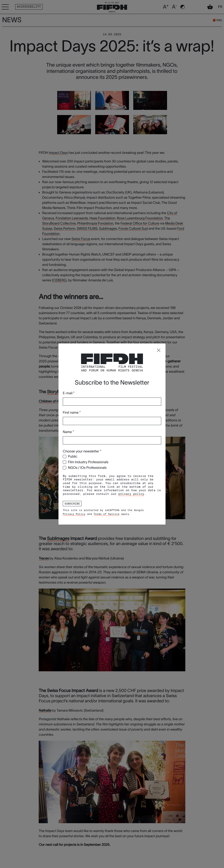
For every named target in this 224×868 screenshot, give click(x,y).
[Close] (159, 350)
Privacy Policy (74, 514)
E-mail (69, 393)
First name (72, 413)
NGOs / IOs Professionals (87, 468)
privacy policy (131, 494)
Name (68, 432)
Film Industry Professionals (88, 462)
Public (73, 457)
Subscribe (72, 503)
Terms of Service (106, 514)
